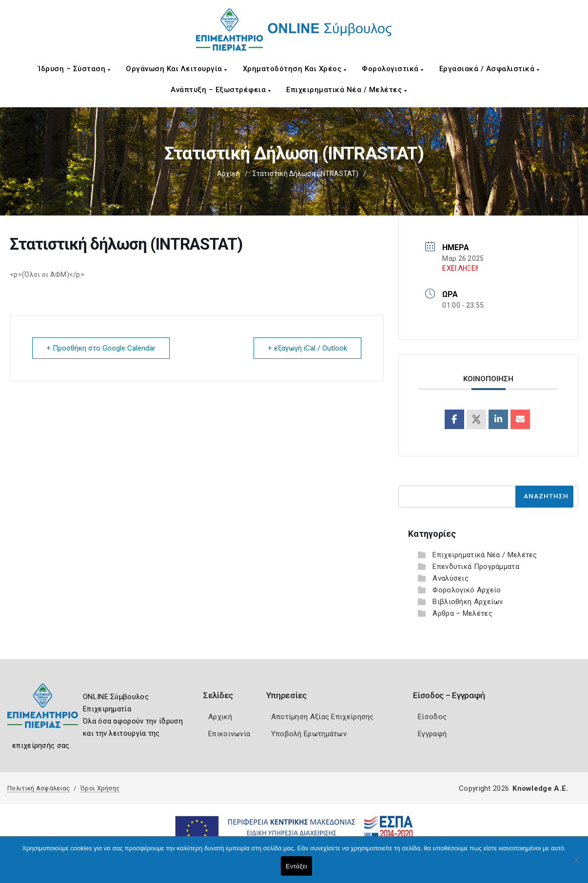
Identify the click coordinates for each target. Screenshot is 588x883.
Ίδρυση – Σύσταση (74, 69)
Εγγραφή (432, 734)
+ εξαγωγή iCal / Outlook (307, 348)
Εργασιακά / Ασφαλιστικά (490, 69)
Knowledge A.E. (540, 788)
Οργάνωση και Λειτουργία (176, 69)
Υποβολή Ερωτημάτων (309, 734)
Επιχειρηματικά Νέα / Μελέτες (346, 90)
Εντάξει (296, 866)
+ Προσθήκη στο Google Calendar (101, 348)
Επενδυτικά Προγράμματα (476, 567)
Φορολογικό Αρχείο (467, 590)
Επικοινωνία (229, 734)
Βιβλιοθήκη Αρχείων (468, 602)
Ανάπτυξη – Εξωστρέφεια (221, 90)
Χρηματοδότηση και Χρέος (295, 69)
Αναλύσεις (451, 578)
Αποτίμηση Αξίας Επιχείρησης (323, 717)
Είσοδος (432, 717)
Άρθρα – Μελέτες (462, 613)
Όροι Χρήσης (100, 788)
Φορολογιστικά (393, 69)
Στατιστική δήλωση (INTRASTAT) (305, 174)
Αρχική (228, 174)
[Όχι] (576, 864)
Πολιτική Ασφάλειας (39, 788)
